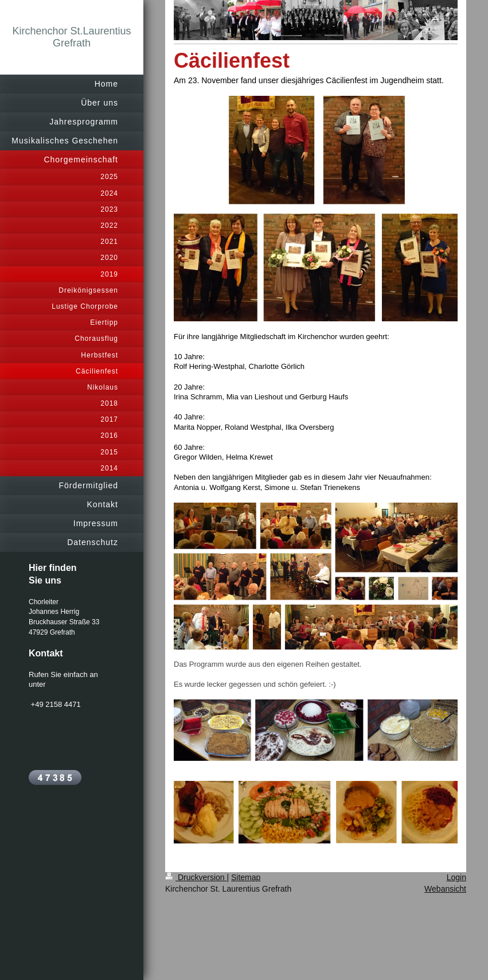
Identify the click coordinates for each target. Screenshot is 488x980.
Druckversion (196, 877)
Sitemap (246, 877)
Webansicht (445, 889)
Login (456, 877)
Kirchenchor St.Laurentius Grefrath (71, 37)
